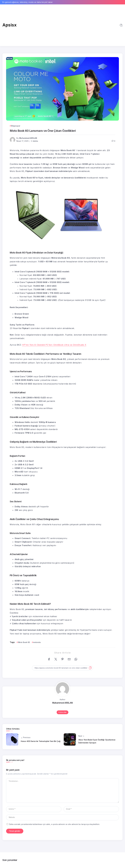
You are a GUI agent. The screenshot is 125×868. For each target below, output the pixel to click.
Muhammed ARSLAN (28, 138)
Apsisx (10, 25)
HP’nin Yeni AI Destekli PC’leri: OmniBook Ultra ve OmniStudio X (54, 345)
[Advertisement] (62, 25)
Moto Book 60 (24, 642)
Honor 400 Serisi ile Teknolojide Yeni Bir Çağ (41, 741)
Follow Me (62, 712)
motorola (37, 642)
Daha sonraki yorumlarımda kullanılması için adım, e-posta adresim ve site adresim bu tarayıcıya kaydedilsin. (55, 824)
